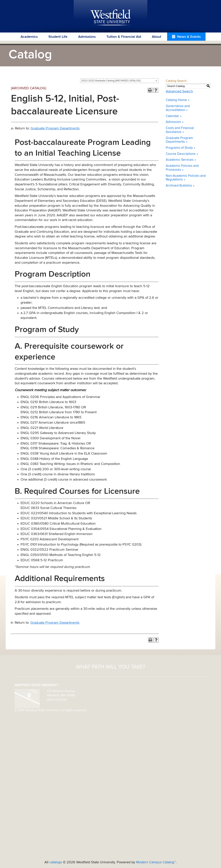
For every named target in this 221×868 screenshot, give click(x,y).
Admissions (87, 37)
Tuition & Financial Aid (124, 37)
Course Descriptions (181, 154)
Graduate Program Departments (55, 128)
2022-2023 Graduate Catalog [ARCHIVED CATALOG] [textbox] (111, 81)
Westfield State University (111, 18)
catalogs (56, 862)
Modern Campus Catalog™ (156, 862)
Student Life (58, 37)
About (157, 37)
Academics (29, 37)
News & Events (189, 37)
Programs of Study (179, 148)
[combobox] (119, 81)
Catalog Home (176, 100)
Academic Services (180, 160)
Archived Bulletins (179, 186)
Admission (173, 122)
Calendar (172, 116)
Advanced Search (179, 91)
